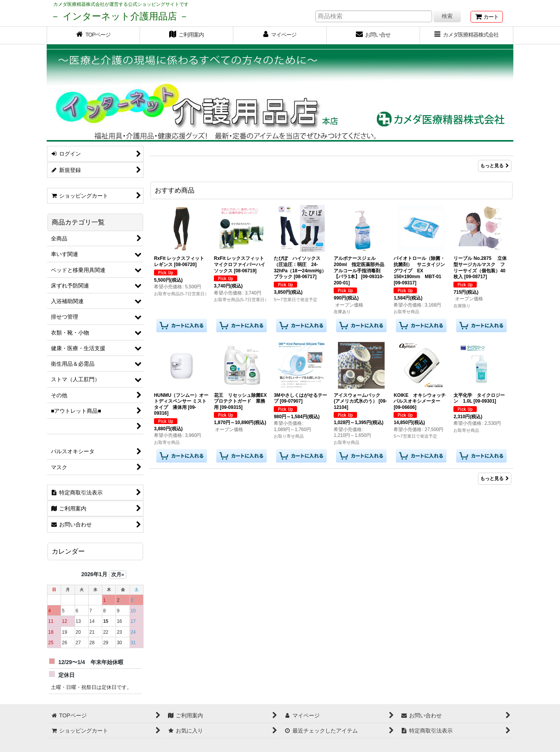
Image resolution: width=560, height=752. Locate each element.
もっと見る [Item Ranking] (495, 166)
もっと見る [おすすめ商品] (495, 479)
